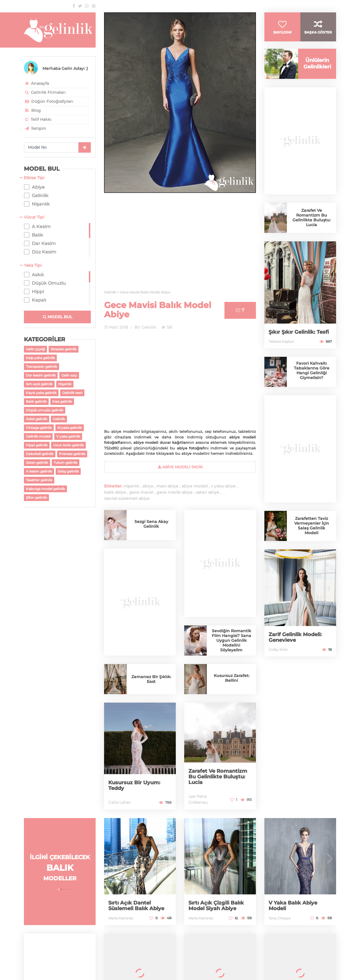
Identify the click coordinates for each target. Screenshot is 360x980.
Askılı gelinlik (37, 419)
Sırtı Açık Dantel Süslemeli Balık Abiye (136, 906)
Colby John (278, 652)
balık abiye (115, 492)
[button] (59, 889)
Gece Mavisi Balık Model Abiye (158, 310)
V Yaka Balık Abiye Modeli (293, 906)
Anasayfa (36, 83)
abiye (148, 486)
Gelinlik (59, 419)
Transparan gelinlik (41, 367)
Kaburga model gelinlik (45, 489)
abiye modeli (195, 486)
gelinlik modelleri (196, 954)
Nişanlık (65, 384)
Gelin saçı (69, 375)
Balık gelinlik (36, 401)
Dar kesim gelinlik (41, 375)
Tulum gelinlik (66, 463)
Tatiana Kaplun (281, 344)
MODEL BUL (58, 317)
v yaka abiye (223, 486)
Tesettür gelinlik (39, 480)
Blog (32, 110)
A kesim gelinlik (39, 471)
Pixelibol (306, 964)
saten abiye (207, 492)
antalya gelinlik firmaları (312, 954)
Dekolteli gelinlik (40, 454)
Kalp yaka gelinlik (40, 358)
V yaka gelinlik (68, 436)
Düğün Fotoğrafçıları (49, 101)
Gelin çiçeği (35, 349)
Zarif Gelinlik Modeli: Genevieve (295, 640)
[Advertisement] (180, 245)
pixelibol (61, 964)
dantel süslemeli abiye (127, 498)
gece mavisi (141, 492)
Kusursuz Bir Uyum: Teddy (134, 785)
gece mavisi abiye (175, 492)
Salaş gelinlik (68, 471)
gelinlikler (275, 954)
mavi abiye (167, 486)
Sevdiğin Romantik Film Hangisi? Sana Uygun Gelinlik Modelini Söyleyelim (231, 640)
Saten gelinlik (37, 463)
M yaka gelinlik (70, 428)
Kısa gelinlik (62, 401)
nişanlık (131, 486)
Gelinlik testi (72, 393)
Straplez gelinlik (64, 349)
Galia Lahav (120, 802)
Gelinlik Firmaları (45, 92)
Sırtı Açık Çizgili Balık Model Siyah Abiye (216, 906)
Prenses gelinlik (72, 454)
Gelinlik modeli (38, 436)
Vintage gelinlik (39, 428)
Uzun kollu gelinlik (68, 445)
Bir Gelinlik (145, 327)
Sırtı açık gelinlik (39, 384)
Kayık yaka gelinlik (41, 393)
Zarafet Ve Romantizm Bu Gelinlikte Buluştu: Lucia (218, 777)
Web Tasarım (37, 964)
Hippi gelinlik (37, 445)
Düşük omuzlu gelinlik (45, 410)
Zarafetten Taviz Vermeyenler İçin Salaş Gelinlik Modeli (312, 528)
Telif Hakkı (38, 119)
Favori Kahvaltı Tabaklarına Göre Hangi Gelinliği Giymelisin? (312, 373)
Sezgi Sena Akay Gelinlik (151, 524)
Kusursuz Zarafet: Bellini (231, 678)
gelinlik (168, 954)
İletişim (35, 128)
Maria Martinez (121, 918)
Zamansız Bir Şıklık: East (151, 679)
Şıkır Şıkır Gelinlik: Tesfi (299, 334)
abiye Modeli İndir (180, 467)
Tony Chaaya (279, 918)
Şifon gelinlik (36, 497)
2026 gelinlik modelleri (239, 954)
